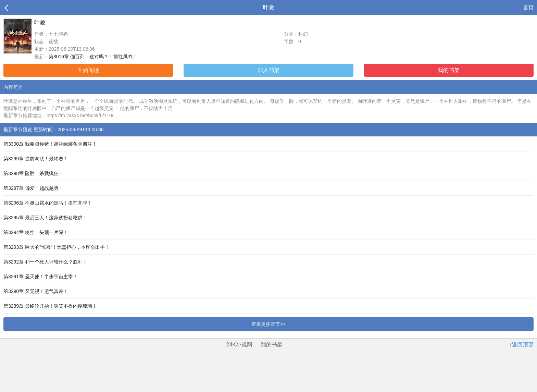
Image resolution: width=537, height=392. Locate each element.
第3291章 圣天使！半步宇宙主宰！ (41, 277)
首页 (528, 7)
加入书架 (268, 70)
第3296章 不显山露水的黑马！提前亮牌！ (48, 203)
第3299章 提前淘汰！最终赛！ (36, 159)
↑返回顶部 (521, 345)
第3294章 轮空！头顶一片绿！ (36, 232)
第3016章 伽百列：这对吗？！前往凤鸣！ (93, 57)
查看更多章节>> (268, 324)
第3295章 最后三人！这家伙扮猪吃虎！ (45, 218)
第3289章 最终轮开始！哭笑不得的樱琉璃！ (50, 306)
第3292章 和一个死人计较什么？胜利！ (45, 262)
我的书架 (449, 70)
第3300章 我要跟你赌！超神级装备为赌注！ (50, 144)
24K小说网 (239, 345)
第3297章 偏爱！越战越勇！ (33, 188)
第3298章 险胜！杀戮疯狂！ (33, 173)
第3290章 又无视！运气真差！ (36, 291)
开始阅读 (88, 70)
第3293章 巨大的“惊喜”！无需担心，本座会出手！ (57, 247)
